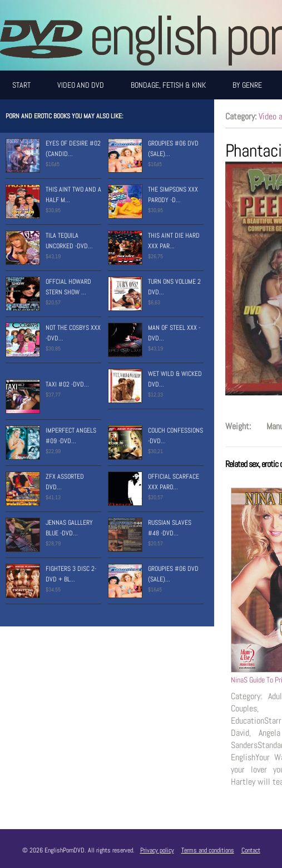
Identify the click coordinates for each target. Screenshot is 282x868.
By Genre (247, 85)
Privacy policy (157, 850)
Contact (251, 850)
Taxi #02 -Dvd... (67, 384)
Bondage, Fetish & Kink (168, 85)
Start (21, 85)
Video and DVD (81, 85)
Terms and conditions (208, 850)
